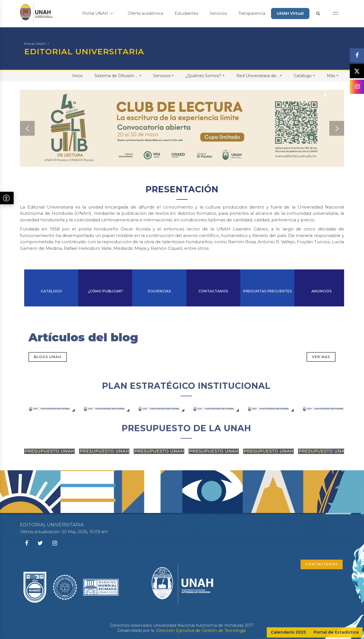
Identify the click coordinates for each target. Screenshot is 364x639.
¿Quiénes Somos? (205, 76)
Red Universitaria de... (259, 76)
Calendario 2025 (288, 632)
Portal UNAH (98, 13)
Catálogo (304, 76)
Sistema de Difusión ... (118, 76)
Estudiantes (186, 13)
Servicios (218, 13)
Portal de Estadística (336, 632)
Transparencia (252, 13)
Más (333, 76)
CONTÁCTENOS (322, 564)
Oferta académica (145, 13)
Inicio (77, 76)
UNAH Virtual (290, 13)
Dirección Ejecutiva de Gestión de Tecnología (201, 630)
